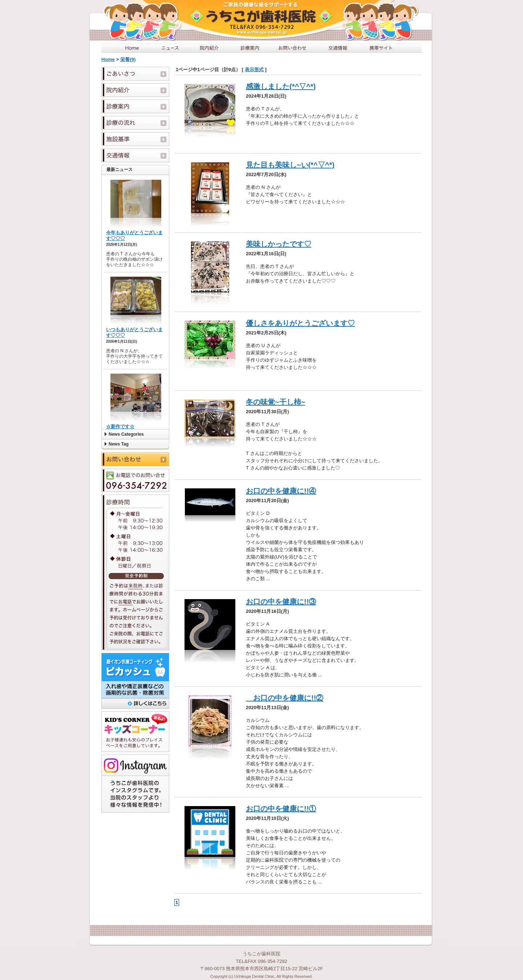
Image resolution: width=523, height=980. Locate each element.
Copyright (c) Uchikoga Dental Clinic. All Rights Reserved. (261, 976)
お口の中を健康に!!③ (281, 602)
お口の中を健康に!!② (285, 698)
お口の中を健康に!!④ (281, 491)
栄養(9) (128, 59)
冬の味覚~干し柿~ (275, 402)
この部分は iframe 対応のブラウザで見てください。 (135, 302)
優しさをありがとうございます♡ (300, 323)
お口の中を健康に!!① (281, 809)
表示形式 (254, 70)
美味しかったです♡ (279, 244)
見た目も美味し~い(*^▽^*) (290, 165)
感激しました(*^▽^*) (281, 86)
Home (108, 59)
